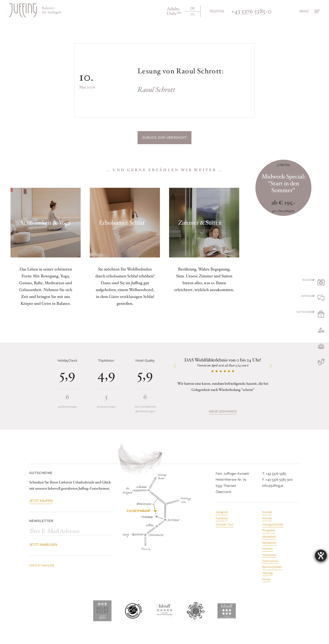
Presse (266, 579)
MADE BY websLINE (42, 565)
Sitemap (268, 573)
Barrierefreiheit (272, 567)
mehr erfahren (223, 411)
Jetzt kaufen (41, 501)
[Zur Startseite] (35, 10)
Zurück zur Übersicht (164, 138)
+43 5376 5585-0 (252, 11)
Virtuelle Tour (224, 524)
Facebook (222, 518)
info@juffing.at (273, 485)
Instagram (222, 512)
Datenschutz (270, 561)
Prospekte (269, 530)
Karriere (268, 549)
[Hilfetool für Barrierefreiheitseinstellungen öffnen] (321, 555)
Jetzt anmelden (43, 545)
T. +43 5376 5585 (274, 473)
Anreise (267, 518)
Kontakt (267, 512)
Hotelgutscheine (273, 524)
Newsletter (269, 543)
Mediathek (269, 536)
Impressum (269, 555)
